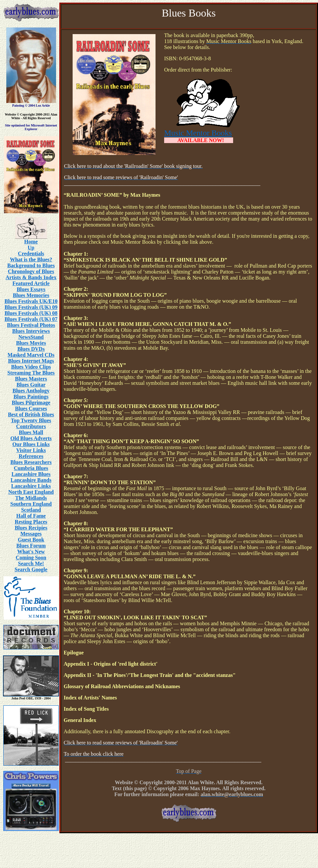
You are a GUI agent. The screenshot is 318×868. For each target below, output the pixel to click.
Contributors (31, 426)
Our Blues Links (31, 444)
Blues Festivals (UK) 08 (31, 313)
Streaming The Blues (31, 373)
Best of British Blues (31, 414)
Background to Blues (31, 265)
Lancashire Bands (31, 480)
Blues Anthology (31, 391)
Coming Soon (31, 558)
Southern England (31, 504)
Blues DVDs (31, 349)
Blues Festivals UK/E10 (31, 301)
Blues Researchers (31, 462)
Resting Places (31, 522)
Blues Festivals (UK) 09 (31, 307)
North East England (31, 492)
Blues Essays (31, 289)
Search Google (31, 569)
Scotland (31, 510)
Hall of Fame (31, 516)
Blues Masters (31, 379)
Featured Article (31, 283)
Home (31, 242)
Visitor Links (31, 450)
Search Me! (31, 563)
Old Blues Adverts (31, 438)
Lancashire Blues (31, 474)
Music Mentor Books (198, 133)
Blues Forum (31, 546)
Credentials (31, 254)
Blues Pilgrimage (31, 403)
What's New (31, 552)
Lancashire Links (31, 486)
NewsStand (31, 337)
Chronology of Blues (31, 271)
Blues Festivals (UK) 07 (31, 319)
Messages (31, 534)
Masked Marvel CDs (31, 355)
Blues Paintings (31, 397)
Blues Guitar (31, 385)
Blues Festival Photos (31, 325)
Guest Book (31, 540)
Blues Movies (31, 343)
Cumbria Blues (31, 468)
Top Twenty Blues (31, 420)
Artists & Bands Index (31, 277)
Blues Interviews (31, 331)
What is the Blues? (31, 259)
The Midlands (31, 498)
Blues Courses (31, 408)
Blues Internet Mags (31, 361)
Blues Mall (31, 432)
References (31, 456)
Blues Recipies (31, 528)
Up (31, 248)
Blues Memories (31, 295)
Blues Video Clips (31, 367)
